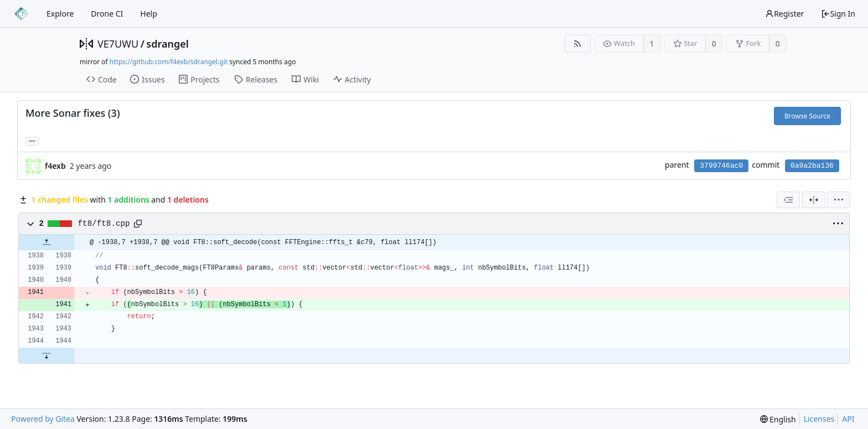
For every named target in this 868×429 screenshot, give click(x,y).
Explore (60, 14)
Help (149, 14)
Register (784, 14)
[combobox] (788, 200)
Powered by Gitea (43, 419)
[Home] (21, 14)
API (848, 419)
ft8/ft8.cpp (104, 224)
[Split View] (814, 200)
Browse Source (807, 116)
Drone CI (107, 14)
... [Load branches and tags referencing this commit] (32, 140)
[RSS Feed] (578, 43)
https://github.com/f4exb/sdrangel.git (169, 62)
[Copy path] (138, 224)
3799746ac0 (721, 166)
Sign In (838, 14)
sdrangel (167, 44)
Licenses (819, 419)
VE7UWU (118, 44)
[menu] (839, 200)
